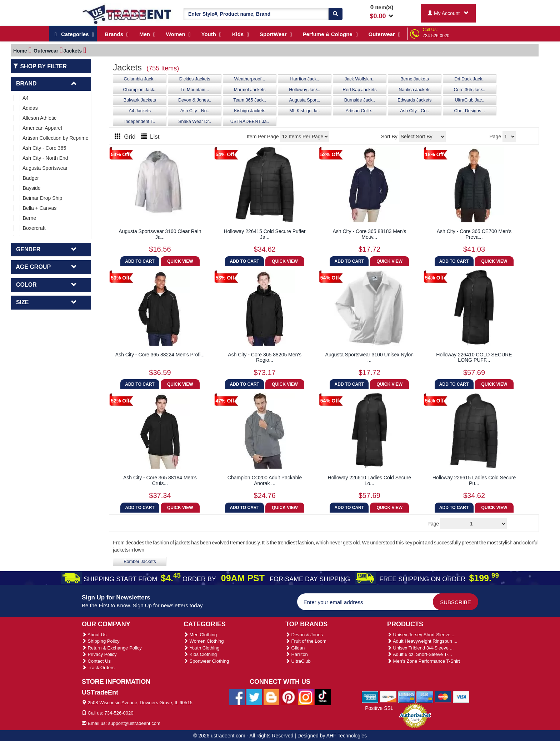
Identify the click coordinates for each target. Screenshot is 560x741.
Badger (26, 178)
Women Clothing (204, 641)
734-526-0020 (436, 36)
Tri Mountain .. (195, 90)
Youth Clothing (201, 648)
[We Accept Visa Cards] (461, 696)
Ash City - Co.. (414, 111)
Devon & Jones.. (195, 100)
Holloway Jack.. (305, 90)
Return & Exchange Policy (112, 648)
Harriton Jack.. (304, 79)
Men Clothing (200, 635)
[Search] (335, 14)
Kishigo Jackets (250, 111)
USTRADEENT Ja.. (250, 122)
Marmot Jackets (250, 90)
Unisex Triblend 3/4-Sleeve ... (420, 648)
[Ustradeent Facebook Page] (237, 697)
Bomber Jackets (140, 562)
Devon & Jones (304, 635)
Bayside (27, 188)
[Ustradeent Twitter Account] (254, 697)
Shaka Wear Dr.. (195, 122)
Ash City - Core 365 (40, 148)
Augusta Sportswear (41, 168)
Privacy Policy (99, 654)
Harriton (297, 654)
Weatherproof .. (250, 79)
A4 (21, 98)
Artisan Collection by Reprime (51, 138)
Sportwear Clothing (206, 661)
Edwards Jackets (414, 100)
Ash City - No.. (195, 111)
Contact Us (96, 661)
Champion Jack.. (140, 90)
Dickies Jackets (195, 79)
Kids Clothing (200, 654)
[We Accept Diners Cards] (407, 696)
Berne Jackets (415, 79)
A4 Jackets (140, 111)
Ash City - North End (41, 158)
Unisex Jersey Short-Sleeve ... (421, 635)
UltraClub (298, 661)
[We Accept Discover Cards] (388, 696)
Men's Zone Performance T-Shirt (424, 661)
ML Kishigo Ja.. (305, 111)
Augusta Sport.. (305, 100)
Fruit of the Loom (306, 641)
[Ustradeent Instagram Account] (306, 697)
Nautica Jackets (414, 90)
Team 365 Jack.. (250, 100)
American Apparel (38, 128)
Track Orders (98, 668)
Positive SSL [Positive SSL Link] (379, 708)
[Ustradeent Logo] (127, 14)
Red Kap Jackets (359, 90)
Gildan (295, 648)
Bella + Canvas (35, 208)
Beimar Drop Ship (38, 198)
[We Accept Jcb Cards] (425, 696)
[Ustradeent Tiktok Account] (323, 697)
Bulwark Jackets (140, 100)
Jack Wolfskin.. (360, 79)
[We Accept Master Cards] (443, 696)
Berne (25, 218)
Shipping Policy (101, 641)
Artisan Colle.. (360, 111)
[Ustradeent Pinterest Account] (289, 697)
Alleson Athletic (35, 118)
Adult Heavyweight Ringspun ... (422, 641)
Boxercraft (30, 228)
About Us (94, 635)
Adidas (26, 108)
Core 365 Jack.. (470, 90)
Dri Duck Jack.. (469, 79)
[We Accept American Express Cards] (370, 696)
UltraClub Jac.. (469, 100)
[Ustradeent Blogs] (271, 697)
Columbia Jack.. (140, 79)
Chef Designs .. (470, 111)
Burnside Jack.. (360, 100)
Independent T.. (140, 122)
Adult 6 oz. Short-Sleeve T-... (420, 654)
